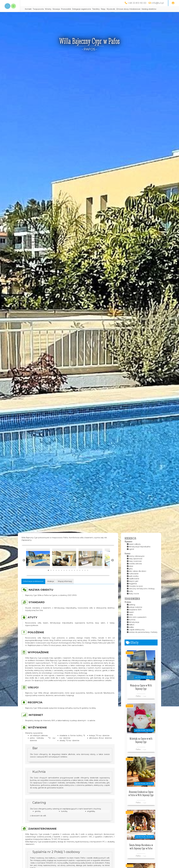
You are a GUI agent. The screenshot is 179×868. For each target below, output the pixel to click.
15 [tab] (85, 576)
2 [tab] (51, 576)
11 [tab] (75, 576)
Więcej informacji (65, 587)
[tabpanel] (38, 565)
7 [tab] (64, 576)
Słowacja (79, 9)
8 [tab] (67, 576)
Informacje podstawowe (33, 587)
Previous (24, 566)
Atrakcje (51, 587)
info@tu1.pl (158, 3)
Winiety (71, 9)
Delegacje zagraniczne (104, 9)
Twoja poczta (61, 9)
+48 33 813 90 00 (136, 3)
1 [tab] (48, 576)
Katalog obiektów (55, 15)
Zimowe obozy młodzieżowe (151, 9)
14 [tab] (82, 576)
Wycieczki (134, 9)
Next (112, 566)
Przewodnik (89, 9)
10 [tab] (72, 576)
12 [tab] (77, 576)
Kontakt (51, 9)
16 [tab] (88, 576)
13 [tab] (80, 576)
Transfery (119, 9)
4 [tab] (56, 576)
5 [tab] (59, 576)
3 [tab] (54, 576)
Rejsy (126, 9)
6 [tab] (61, 576)
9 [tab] (69, 576)
